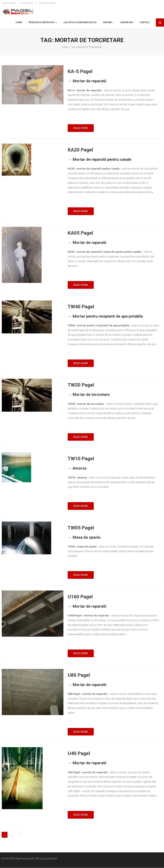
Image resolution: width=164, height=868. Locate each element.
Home (65, 47)
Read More (81, 128)
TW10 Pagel (81, 459)
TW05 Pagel (81, 528)
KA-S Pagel (80, 71)
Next (20, 835)
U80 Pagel (79, 675)
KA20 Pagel (80, 150)
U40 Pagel (79, 753)
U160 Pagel (80, 597)
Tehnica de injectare (47, 3)
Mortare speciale (9, 3)
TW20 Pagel (81, 385)
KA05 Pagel (80, 233)
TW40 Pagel (81, 307)
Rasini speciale (27, 3)
